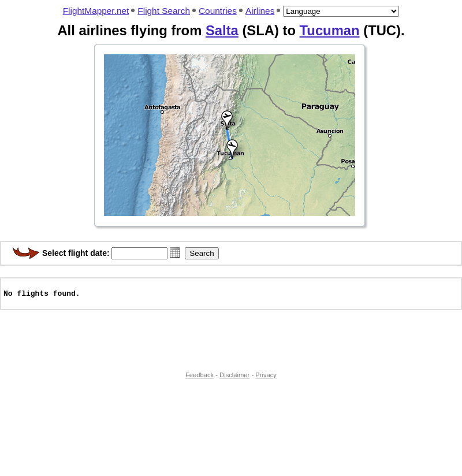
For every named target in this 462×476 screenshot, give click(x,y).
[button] (175, 252)
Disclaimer (234, 380)
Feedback (200, 380)
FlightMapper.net (96, 11)
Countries (218, 11)
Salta (222, 30)
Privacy (266, 380)
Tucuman (330, 30)
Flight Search (164, 11)
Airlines (260, 11)
